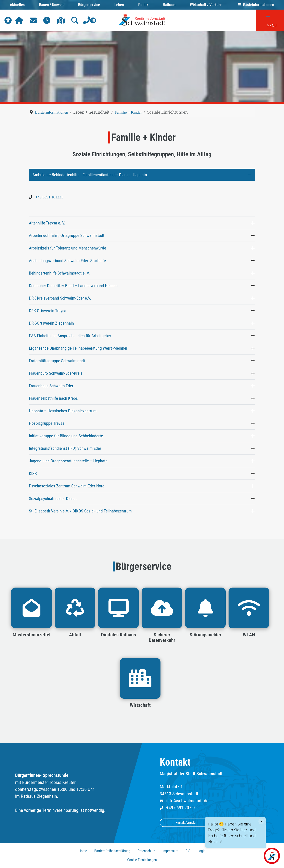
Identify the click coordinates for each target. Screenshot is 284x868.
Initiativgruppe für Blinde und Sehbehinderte (66, 436)
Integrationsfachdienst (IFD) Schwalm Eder (65, 448)
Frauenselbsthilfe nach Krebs (53, 398)
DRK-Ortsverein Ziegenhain (51, 323)
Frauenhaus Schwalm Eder (51, 386)
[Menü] (270, 15)
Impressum (170, 851)
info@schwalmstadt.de (187, 801)
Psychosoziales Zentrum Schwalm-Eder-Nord (67, 486)
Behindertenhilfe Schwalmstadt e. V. (59, 273)
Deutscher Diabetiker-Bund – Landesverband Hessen (73, 286)
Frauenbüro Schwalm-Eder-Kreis (56, 373)
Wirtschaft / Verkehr (206, 5)
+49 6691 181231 (49, 197)
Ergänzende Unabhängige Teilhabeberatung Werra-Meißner (78, 348)
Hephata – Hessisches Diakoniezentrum (63, 411)
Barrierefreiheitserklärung (112, 851)
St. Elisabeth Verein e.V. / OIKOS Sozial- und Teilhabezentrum (80, 511)
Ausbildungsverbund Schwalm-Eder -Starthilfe (67, 261)
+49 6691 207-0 (180, 808)
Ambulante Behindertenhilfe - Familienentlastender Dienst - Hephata (90, 175)
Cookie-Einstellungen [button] (142, 860)
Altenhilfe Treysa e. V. (47, 223)
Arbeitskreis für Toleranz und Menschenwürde (67, 248)
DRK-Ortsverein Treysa (48, 311)
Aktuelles (17, 5)
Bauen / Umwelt (51, 5)
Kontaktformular (186, 823)
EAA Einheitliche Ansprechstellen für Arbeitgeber (70, 336)
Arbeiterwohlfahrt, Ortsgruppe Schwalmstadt (67, 235)
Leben (119, 5)
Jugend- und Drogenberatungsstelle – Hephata (68, 461)
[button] (8, 20)
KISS (33, 473)
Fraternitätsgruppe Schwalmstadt (57, 361)
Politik (143, 5)
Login (202, 851)
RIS (188, 851)
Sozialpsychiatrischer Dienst (53, 499)
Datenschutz (146, 851)
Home (83, 851)
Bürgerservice (89, 5)
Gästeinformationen (255, 5)
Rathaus (169, 5)
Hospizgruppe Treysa (47, 423)
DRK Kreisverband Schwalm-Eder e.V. (60, 298)
